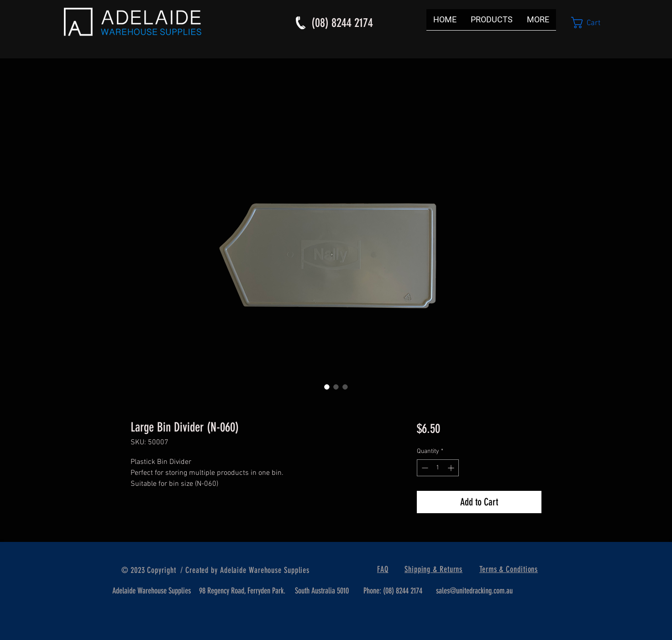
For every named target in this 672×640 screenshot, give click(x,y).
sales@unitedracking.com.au (474, 591)
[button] (593, 23)
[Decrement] (424, 468)
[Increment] (452, 468)
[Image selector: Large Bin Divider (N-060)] (327, 387)
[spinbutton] (438, 468)
